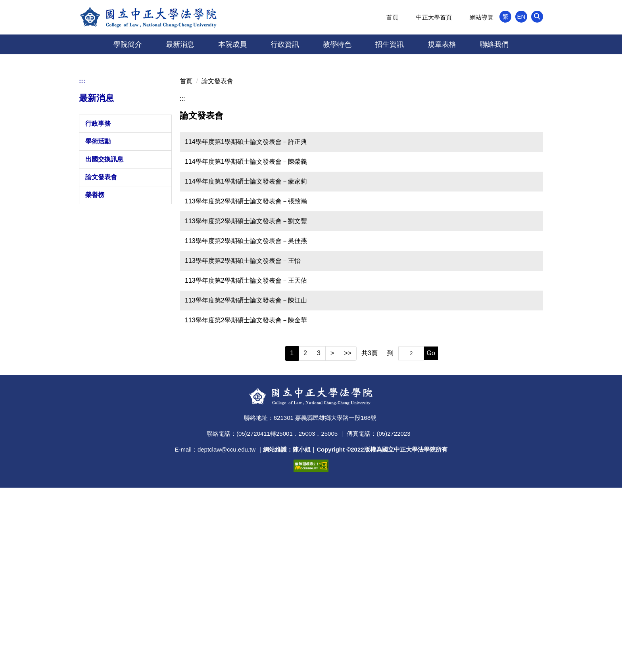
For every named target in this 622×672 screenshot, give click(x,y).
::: (82, 265)
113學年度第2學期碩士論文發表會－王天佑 (246, 464)
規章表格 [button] (442, 44)
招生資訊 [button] (390, 44)
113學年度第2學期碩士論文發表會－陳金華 (246, 504)
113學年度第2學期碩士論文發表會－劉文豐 (246, 405)
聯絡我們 (494, 44)
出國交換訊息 (104, 343)
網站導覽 (482, 17)
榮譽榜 (95, 379)
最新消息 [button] (180, 44)
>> (348, 537)
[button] (537, 17)
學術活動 (98, 325)
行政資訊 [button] (285, 44)
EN (521, 16)
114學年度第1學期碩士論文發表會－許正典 (246, 326)
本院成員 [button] (232, 44)
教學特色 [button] (337, 44)
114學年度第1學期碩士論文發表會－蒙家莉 (246, 365)
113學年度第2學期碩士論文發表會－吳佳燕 (246, 425)
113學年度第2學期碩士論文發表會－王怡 (243, 445)
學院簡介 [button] (128, 44)
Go (431, 537)
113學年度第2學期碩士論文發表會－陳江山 (246, 484)
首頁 (392, 17)
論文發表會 (101, 361)
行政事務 (98, 307)
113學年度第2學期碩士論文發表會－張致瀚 (246, 385)
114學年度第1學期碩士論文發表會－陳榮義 (246, 346)
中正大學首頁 (434, 17)
